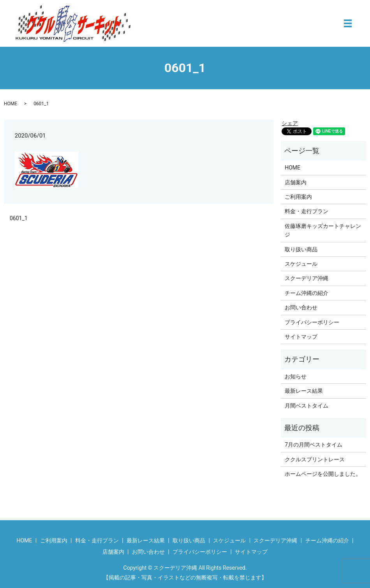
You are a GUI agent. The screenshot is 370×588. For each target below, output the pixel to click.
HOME (11, 104)
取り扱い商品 (301, 249)
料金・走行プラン (307, 211)
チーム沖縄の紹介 (307, 293)
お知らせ (296, 376)
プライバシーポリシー (312, 322)
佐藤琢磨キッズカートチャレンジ (323, 230)
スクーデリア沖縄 (307, 278)
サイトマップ (301, 337)
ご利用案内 (298, 197)
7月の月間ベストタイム (314, 445)
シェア (290, 123)
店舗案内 (296, 182)
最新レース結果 (304, 391)
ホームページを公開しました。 (323, 474)
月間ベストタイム (307, 406)
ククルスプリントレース (315, 459)
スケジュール (301, 264)
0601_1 (19, 218)
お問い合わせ (301, 307)
